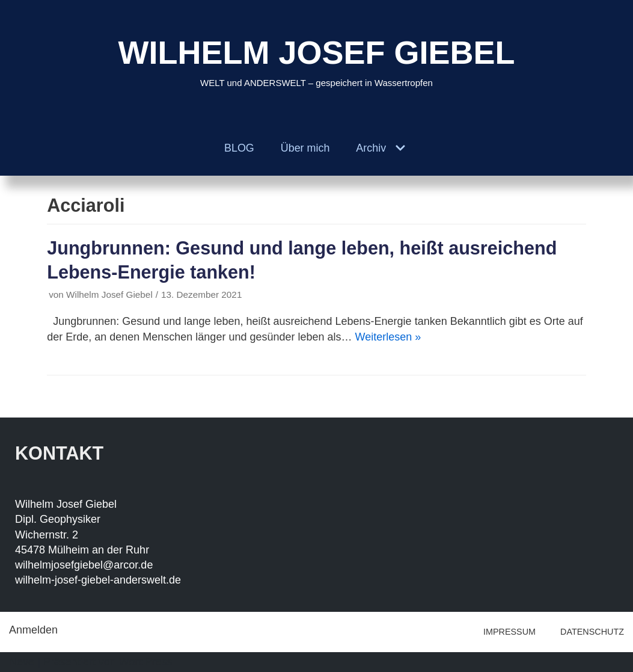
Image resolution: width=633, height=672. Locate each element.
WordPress (146, 662)
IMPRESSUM (509, 632)
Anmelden (33, 630)
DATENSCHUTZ (592, 632)
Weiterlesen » (388, 337)
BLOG (239, 148)
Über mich (305, 148)
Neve (22, 662)
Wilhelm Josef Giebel (109, 294)
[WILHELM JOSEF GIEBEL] (316, 60)
